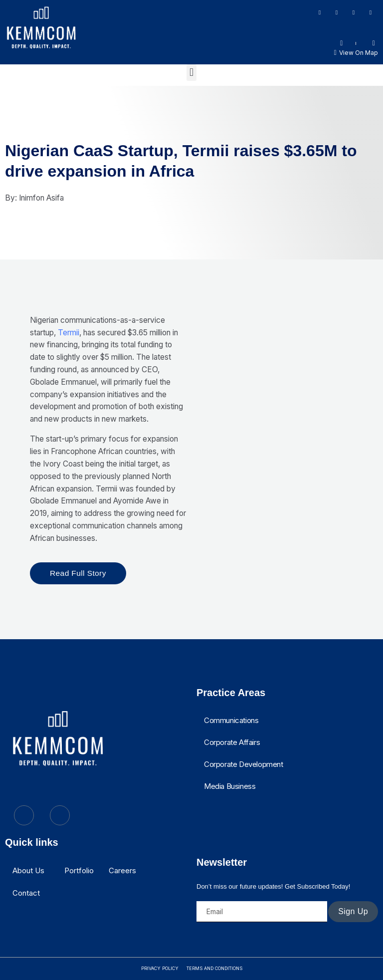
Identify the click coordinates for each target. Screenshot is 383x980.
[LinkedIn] (354, 12)
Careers (122, 870)
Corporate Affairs (232, 742)
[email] (262, 912)
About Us (28, 870)
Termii (69, 333)
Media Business (230, 786)
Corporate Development (244, 764)
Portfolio (79, 870)
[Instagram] (337, 12)
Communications (231, 720)
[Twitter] (371, 12)
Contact (26, 893)
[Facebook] (320, 12)
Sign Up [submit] (353, 911)
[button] (191, 73)
